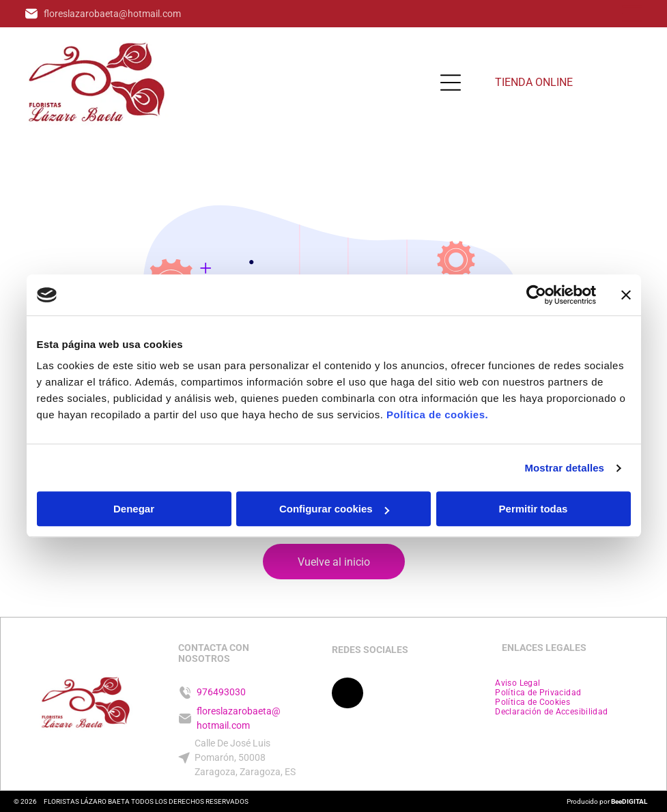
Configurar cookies (334, 509)
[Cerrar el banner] (626, 295)
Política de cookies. (437, 415)
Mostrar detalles (564, 468)
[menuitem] (517, 683)
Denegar (134, 509)
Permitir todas (534, 509)
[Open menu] (632, 14)
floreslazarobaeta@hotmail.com (112, 14)
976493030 (221, 692)
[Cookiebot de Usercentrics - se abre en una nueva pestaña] (536, 295)
